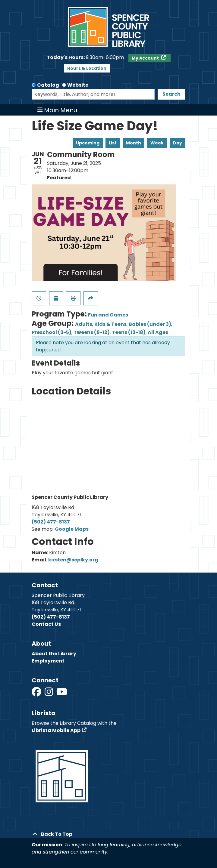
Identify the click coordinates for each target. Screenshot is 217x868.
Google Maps (72, 529)
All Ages (158, 332)
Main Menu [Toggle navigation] (57, 110)
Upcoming (88, 143)
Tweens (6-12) (92, 332)
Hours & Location (87, 68)
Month (134, 143)
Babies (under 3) (150, 324)
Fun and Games (108, 315)
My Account (146, 58)
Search (171, 94)
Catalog (48, 85)
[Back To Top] (108, 834)
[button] (85, 57)
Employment (48, 661)
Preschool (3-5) (52, 332)
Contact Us (46, 624)
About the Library (54, 654)
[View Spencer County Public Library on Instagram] (49, 694)
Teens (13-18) (129, 332)
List (113, 143)
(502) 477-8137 (51, 522)
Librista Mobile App (56, 730)
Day (178, 143)
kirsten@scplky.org (73, 560)
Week (157, 143)
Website (78, 85)
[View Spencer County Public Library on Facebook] (37, 694)
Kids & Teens (110, 324)
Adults (84, 324)
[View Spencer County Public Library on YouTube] (62, 694)
